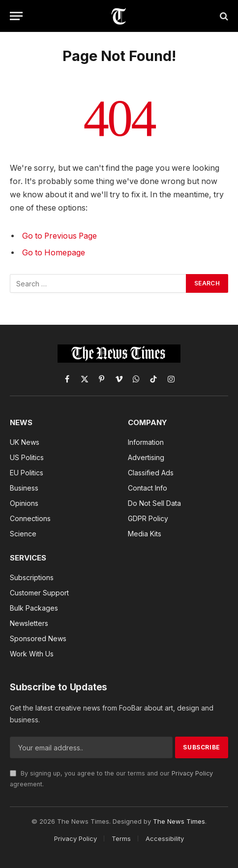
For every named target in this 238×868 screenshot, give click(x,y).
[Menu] (16, 16)
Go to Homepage (54, 253)
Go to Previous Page (59, 236)
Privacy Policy (192, 773)
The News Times (179, 821)
